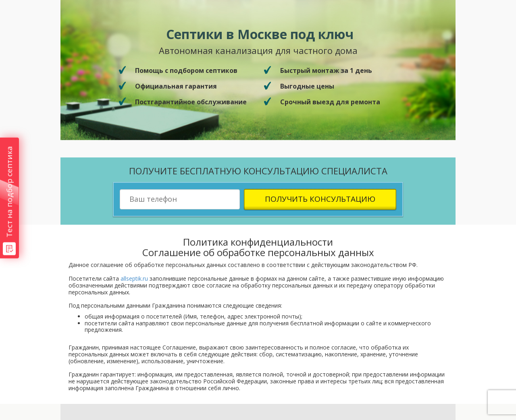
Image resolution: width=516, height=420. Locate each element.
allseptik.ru (134, 278)
